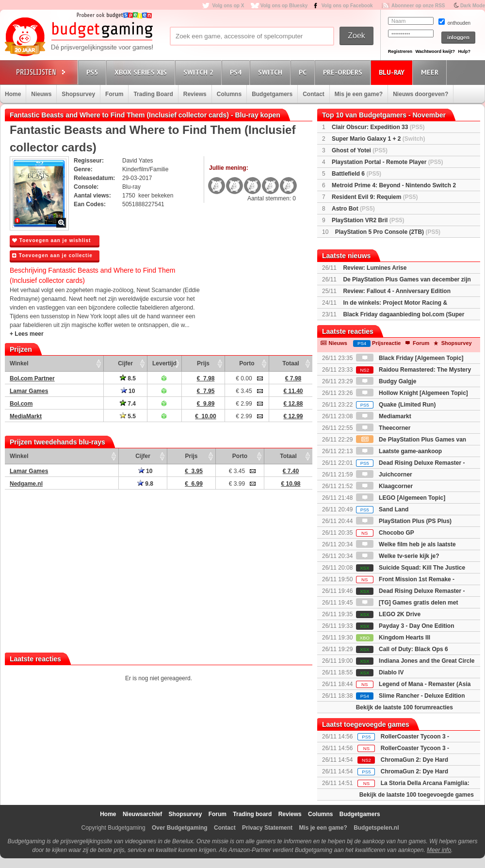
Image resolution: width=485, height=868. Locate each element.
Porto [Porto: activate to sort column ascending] (247, 363)
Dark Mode (473, 6)
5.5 (128, 416)
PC (304, 72)
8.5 (128, 378)
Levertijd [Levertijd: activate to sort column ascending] (164, 363)
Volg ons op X (228, 6)
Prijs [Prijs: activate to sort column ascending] (203, 363)
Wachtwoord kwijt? (435, 51)
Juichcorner (384, 475)
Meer (431, 72)
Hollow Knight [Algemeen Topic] (412, 393)
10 (128, 391)
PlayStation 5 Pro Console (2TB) (388, 232)
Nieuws (41, 94)
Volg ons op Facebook (347, 6)
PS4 (237, 72)
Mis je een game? (359, 94)
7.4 (128, 404)
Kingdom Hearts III (393, 638)
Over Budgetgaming (180, 828)
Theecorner (383, 428)
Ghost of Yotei (360, 150)
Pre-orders (344, 72)
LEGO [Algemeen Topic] (401, 498)
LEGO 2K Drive (388, 614)
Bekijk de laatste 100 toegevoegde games (417, 795)
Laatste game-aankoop (399, 451)
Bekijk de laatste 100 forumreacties (404, 707)
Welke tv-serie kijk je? (398, 556)
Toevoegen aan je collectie (52, 255)
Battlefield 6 (356, 174)
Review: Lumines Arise (375, 268)
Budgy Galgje (386, 381)
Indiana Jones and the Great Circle (415, 661)
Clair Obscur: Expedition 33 (378, 127)
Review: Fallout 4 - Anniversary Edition (397, 291)
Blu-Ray (393, 72)
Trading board (252, 814)
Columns (229, 94)
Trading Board (153, 94)
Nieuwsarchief (142, 814)
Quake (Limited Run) (396, 405)
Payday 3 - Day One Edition (405, 626)
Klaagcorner (384, 486)
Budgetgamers (272, 94)
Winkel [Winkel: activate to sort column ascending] (19, 363)
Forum (114, 94)
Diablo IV (380, 672)
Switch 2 (200, 72)
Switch (272, 72)
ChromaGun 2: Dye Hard (414, 760)
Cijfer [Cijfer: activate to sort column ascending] (125, 363)
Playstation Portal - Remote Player (387, 162)
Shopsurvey (78, 94)
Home (13, 94)
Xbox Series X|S (142, 72)
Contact (314, 94)
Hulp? (464, 51)
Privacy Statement (267, 828)
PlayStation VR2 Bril (368, 220)
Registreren (400, 51)
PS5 (94, 72)
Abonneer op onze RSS (418, 6)
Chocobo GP (385, 533)
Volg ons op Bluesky (284, 6)
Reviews (195, 94)
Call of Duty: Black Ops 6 (402, 649)
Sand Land (382, 509)
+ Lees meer (27, 334)
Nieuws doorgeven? (420, 94)
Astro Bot (353, 209)
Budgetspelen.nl (376, 828)
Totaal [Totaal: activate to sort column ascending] (291, 363)
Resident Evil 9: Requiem (375, 197)
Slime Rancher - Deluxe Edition (411, 696)
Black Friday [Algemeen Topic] (410, 358)
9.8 (145, 484)
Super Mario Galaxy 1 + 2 (378, 139)
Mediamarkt (384, 416)
